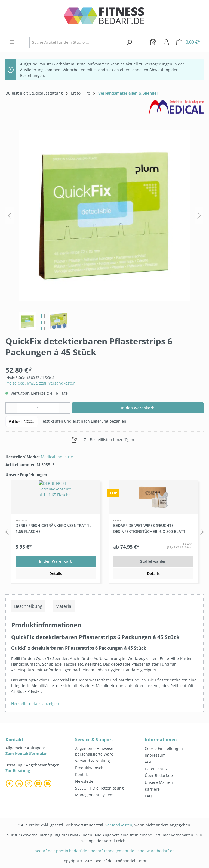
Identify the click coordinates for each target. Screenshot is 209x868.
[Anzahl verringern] (11, 408)
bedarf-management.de (112, 851)
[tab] (28, 606)
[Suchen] (129, 42)
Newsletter (85, 781)
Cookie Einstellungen (164, 748)
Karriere (152, 789)
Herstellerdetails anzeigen (35, 704)
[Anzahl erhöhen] (64, 408)
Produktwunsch (89, 768)
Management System (94, 795)
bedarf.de (44, 851)
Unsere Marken (159, 782)
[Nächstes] (199, 216)
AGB (149, 762)
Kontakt (82, 774)
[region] (104, 228)
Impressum (155, 755)
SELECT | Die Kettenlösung (99, 788)
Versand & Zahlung (93, 761)
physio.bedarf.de (72, 851)
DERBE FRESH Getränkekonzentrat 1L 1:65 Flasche (53, 528)
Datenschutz (156, 769)
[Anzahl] (38, 408)
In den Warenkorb (138, 408)
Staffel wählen (153, 561)
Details (56, 573)
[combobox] (76, 42)
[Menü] (12, 42)
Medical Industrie (57, 457)
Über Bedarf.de (159, 776)
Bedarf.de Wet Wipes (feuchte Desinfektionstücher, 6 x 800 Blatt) (150, 528)
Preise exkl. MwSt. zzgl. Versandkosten (40, 383)
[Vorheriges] (10, 216)
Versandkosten (119, 825)
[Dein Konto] (166, 42)
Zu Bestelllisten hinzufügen (103, 439)
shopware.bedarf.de (156, 851)
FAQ (148, 796)
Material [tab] (64, 606)
